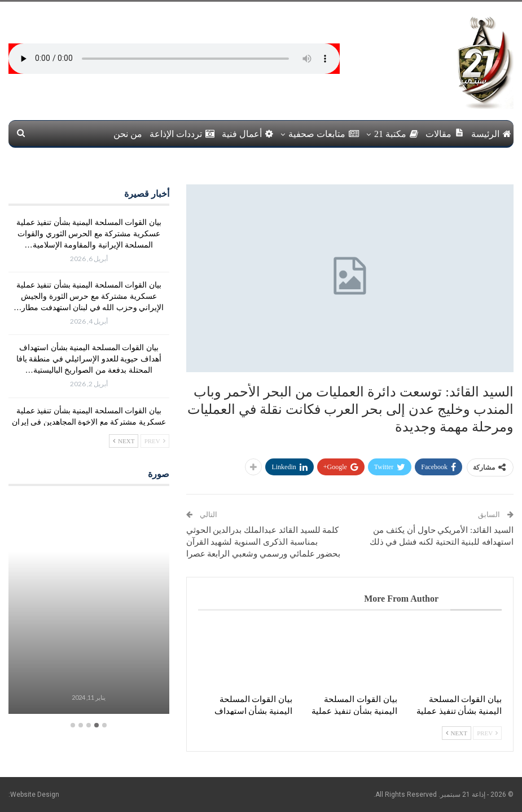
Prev (487, 733)
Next (457, 733)
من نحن (128, 134)
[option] (89, 607)
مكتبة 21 (396, 134)
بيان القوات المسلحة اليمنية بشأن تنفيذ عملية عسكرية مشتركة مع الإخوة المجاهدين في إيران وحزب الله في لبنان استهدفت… (89, 422)
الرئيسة (491, 134)
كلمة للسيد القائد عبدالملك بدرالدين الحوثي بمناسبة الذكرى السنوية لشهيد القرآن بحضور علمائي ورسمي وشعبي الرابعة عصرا (264, 542)
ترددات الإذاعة (182, 134)
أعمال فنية (247, 134)
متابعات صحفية (324, 134)
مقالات (445, 133)
